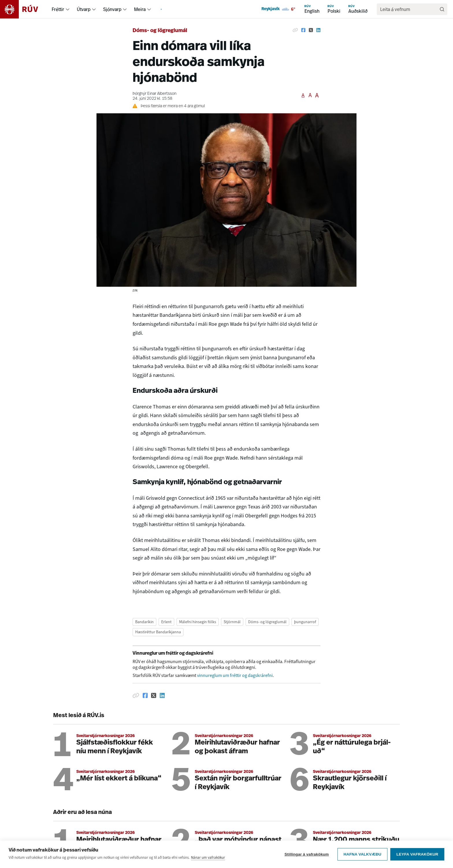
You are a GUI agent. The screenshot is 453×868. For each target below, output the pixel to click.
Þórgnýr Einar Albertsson (155, 94)
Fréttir (58, 9)
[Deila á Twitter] (311, 30)
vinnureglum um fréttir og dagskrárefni (235, 675)
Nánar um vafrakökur (208, 865)
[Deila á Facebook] (303, 30)
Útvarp (84, 9)
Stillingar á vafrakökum (307, 861)
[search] (409, 9)
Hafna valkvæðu (362, 861)
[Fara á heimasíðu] (24, 9)
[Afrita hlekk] (295, 30)
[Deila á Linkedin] (318, 30)
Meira (140, 9)
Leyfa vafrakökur (417, 861)
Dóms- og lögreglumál (160, 31)
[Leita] (442, 9)
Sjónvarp (112, 9)
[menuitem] (68, 9)
